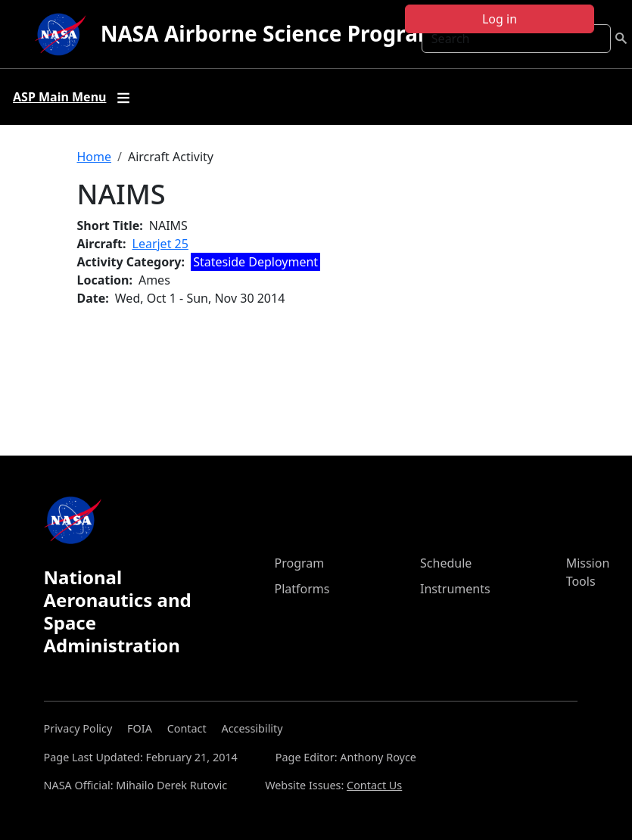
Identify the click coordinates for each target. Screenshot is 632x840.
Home (95, 157)
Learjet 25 (160, 244)
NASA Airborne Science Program (270, 33)
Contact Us (374, 785)
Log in (500, 19)
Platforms (302, 589)
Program (300, 563)
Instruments (455, 589)
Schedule (446, 563)
